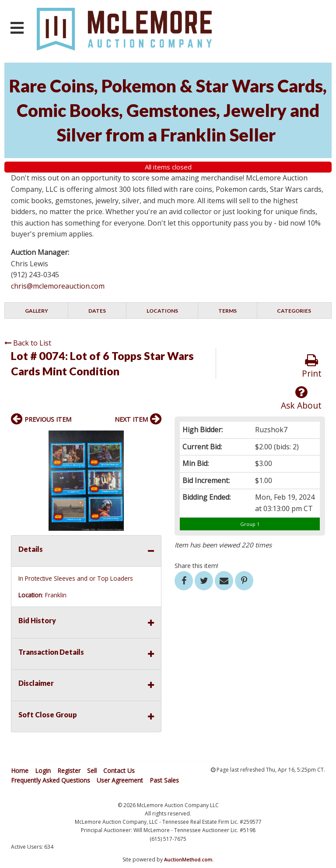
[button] (154, 438)
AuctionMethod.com (188, 859)
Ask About (301, 398)
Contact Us (119, 771)
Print (312, 366)
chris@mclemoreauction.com (58, 286)
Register (69, 771)
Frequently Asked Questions (51, 780)
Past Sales (164, 780)
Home (20, 771)
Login (43, 771)
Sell (92, 771)
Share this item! (196, 566)
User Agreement (120, 780)
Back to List (28, 343)
